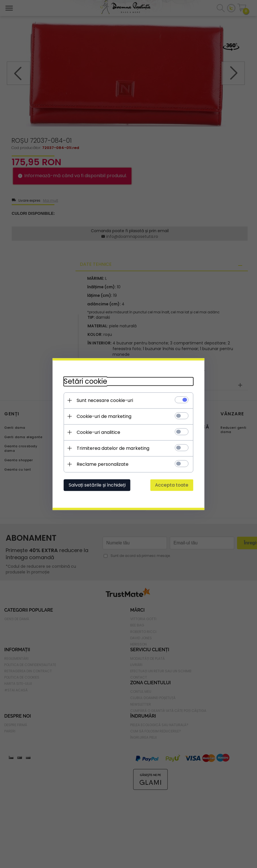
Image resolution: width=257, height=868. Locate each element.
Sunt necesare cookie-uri (104, 400)
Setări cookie (85, 381)
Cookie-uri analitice (98, 432)
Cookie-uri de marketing (103, 416)
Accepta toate (173, 485)
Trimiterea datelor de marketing (112, 448)
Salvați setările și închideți (96, 485)
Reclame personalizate (102, 464)
